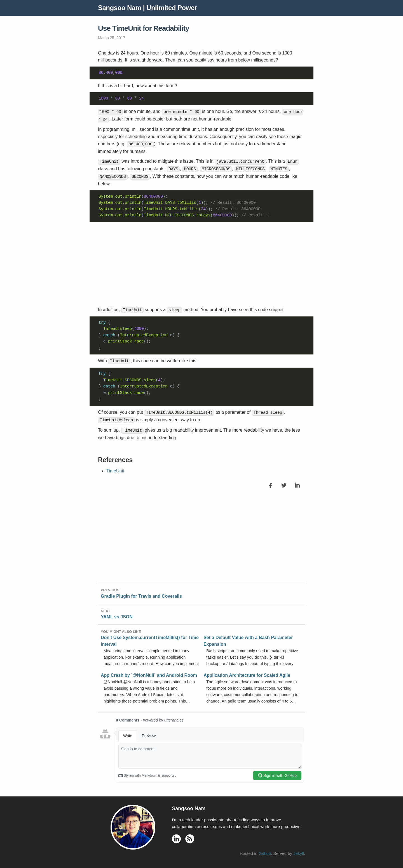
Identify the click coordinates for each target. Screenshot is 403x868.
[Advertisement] (201, 262)
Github (265, 849)
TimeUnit (115, 466)
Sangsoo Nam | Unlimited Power (147, 8)
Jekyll (299, 849)
